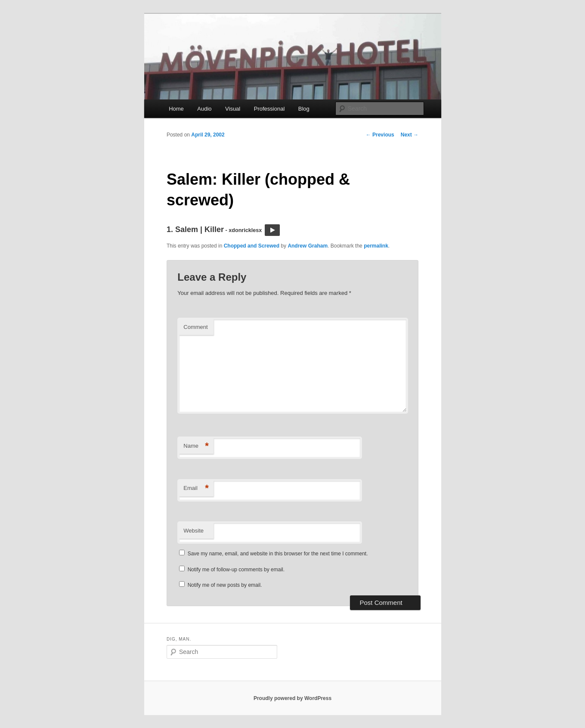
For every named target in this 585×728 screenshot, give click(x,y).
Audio (204, 109)
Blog (304, 109)
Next (410, 135)
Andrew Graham (308, 246)
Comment (195, 327)
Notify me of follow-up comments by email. (236, 570)
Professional (269, 109)
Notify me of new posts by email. (225, 585)
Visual (233, 109)
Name (196, 446)
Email (196, 488)
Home (176, 109)
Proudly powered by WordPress (292, 698)
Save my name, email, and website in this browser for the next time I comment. (278, 554)
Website (193, 531)
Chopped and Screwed (252, 246)
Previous (380, 135)
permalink (376, 246)
